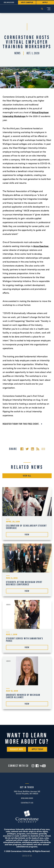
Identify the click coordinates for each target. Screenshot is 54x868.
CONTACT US (27, 803)
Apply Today (38, 749)
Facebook (37, 766)
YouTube (43, 766)
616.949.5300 (27, 798)
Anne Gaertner (41, 246)
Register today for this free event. (21, 424)
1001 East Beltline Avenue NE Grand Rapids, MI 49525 (27, 792)
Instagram (33, 766)
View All (27, 476)
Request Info (16, 749)
